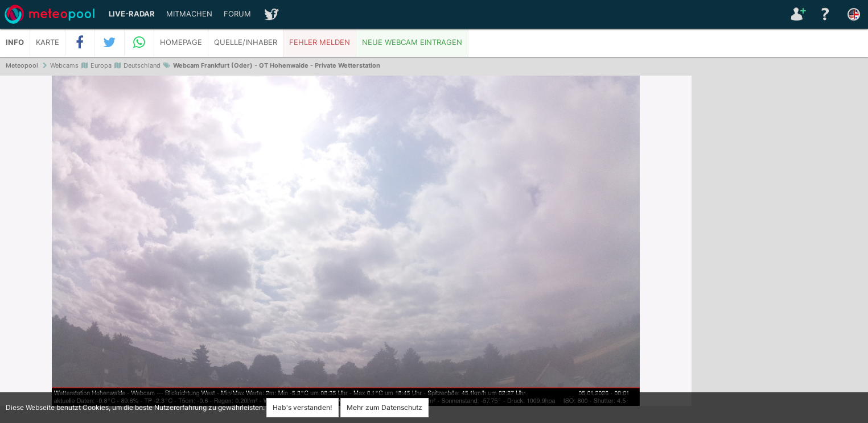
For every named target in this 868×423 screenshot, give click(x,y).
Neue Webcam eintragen (412, 42)
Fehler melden (320, 42)
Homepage (181, 42)
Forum (237, 14)
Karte (48, 42)
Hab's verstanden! (303, 407)
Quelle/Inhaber (246, 42)
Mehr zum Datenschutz (384, 407)
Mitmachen (189, 14)
